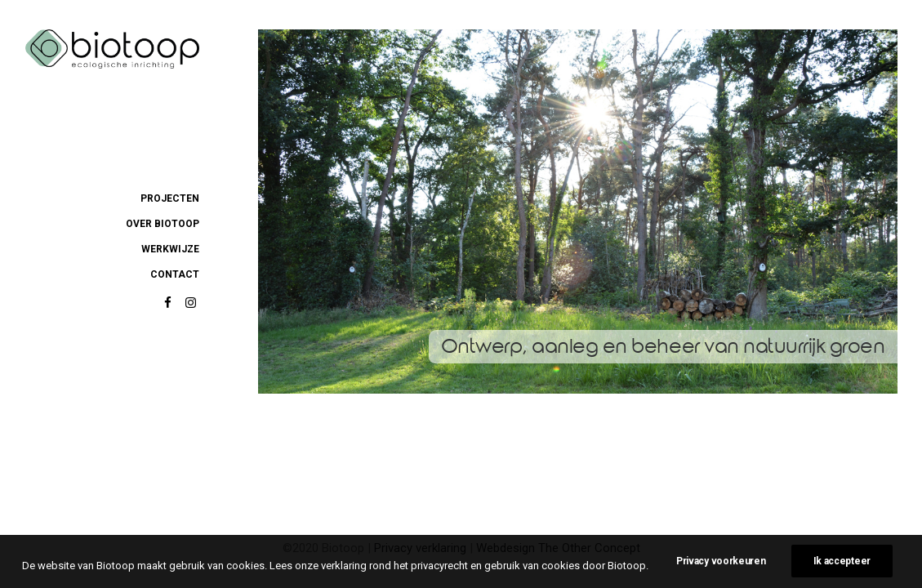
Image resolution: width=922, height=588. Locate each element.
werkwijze (170, 249)
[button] (168, 304)
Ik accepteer (842, 568)
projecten (170, 198)
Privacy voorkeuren (721, 568)
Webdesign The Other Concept (558, 548)
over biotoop (163, 224)
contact (175, 274)
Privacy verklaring (420, 548)
